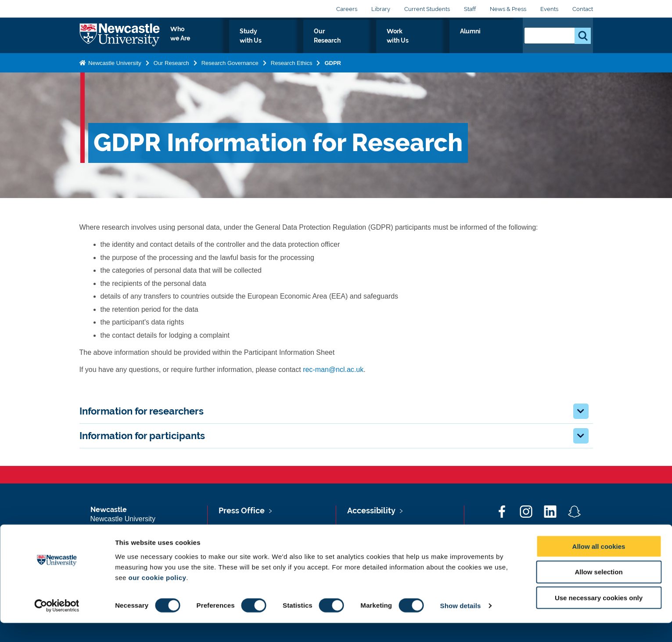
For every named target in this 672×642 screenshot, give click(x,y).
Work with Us (448, 41)
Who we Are (268, 41)
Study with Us (327, 41)
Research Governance (230, 70)
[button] (581, 411)
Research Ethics (292, 70)
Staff (470, 9)
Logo (120, 39)
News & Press (508, 9)
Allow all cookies (599, 565)
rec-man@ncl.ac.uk (333, 370)
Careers (347, 9)
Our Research (388, 41)
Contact (583, 9)
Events (549, 9)
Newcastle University (114, 70)
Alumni (497, 41)
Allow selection (598, 591)
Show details (461, 625)
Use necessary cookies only (599, 617)
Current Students (427, 9)
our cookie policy (157, 596)
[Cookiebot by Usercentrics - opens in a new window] (57, 625)
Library (381, 9)
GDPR (333, 70)
